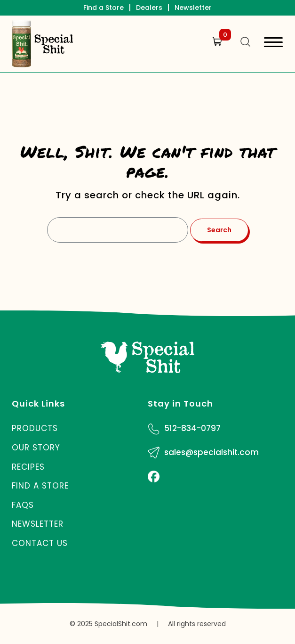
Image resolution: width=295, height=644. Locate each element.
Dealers (149, 8)
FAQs (23, 505)
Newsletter (193, 8)
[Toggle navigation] (273, 44)
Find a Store (104, 8)
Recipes (28, 467)
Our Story (36, 448)
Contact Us (40, 543)
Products (35, 428)
